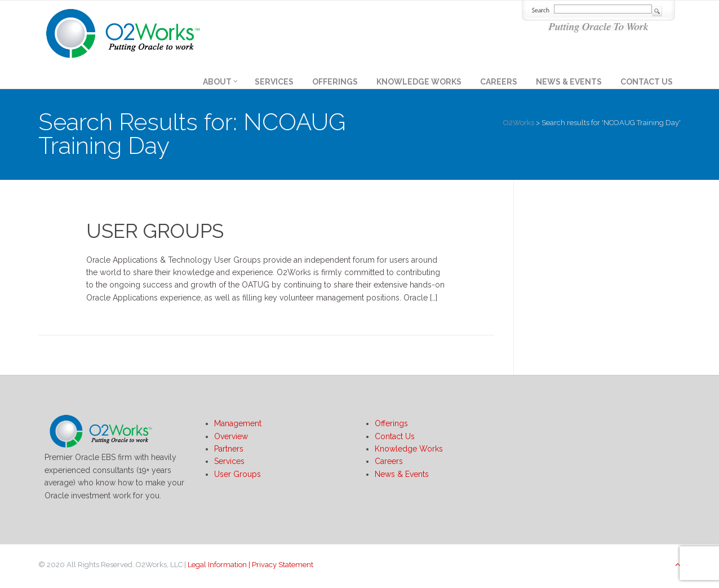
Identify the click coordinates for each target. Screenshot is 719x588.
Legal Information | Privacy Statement (250, 565)
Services (274, 82)
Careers (499, 82)
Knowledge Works (419, 82)
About (220, 82)
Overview (231, 436)
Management (238, 423)
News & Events (569, 82)
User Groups (155, 231)
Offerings (335, 82)
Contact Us (647, 82)
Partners (229, 449)
